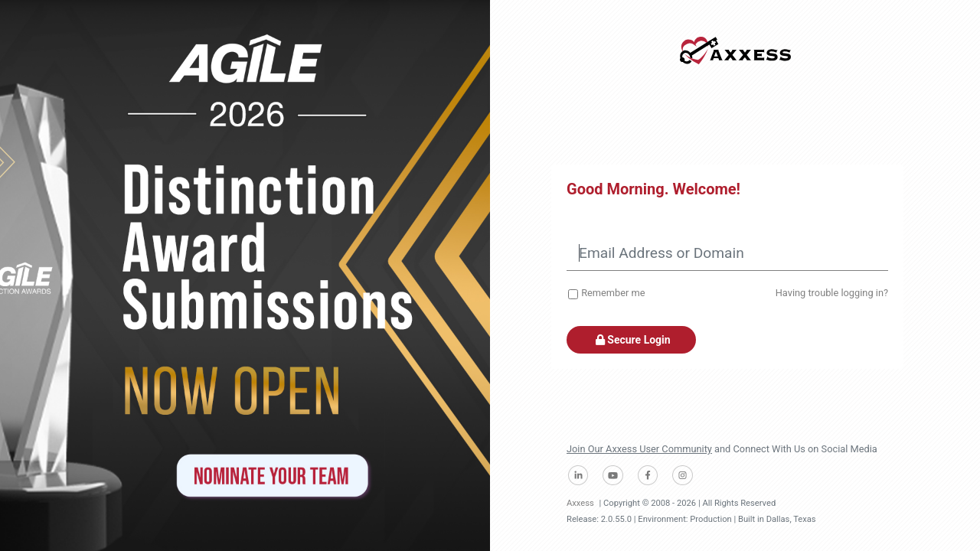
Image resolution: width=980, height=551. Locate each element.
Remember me (613, 293)
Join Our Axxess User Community (639, 449)
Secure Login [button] (631, 340)
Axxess (580, 503)
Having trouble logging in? (832, 293)
